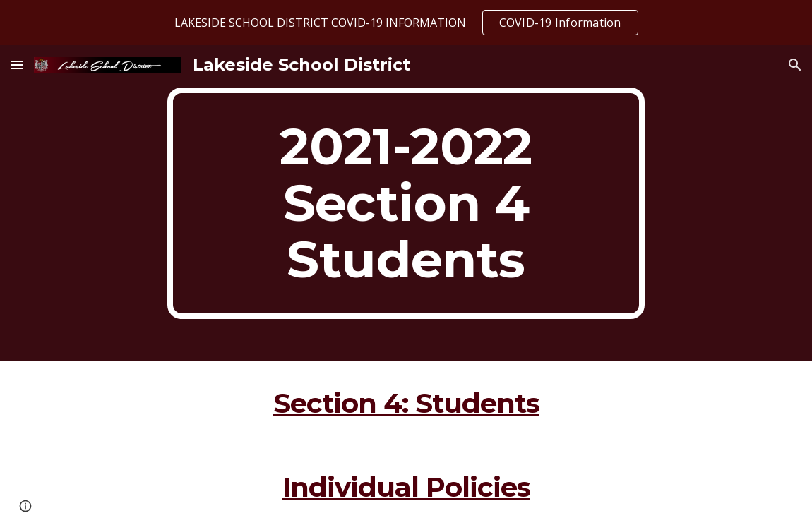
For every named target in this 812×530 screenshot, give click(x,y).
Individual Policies (406, 487)
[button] (17, 65)
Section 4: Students (406, 403)
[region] (406, 23)
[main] (406, 203)
